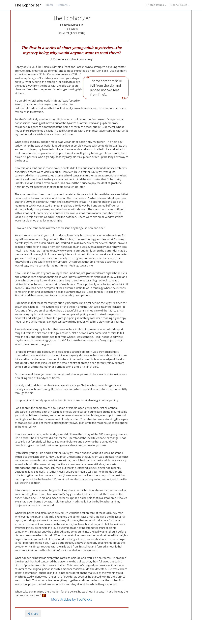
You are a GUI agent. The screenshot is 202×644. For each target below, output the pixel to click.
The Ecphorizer (28, 5)
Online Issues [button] (180, 5)
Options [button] (64, 5)
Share (33, 614)
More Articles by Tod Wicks (72, 599)
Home (50, 5)
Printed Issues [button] (156, 5)
